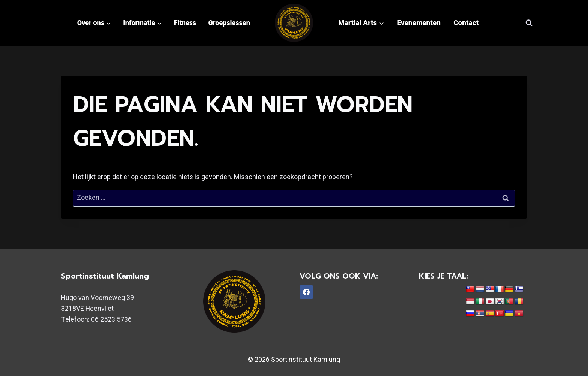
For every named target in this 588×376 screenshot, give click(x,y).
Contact (466, 23)
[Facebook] (306, 292)
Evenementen (419, 23)
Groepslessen (229, 23)
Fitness (185, 23)
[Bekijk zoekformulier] (529, 23)
